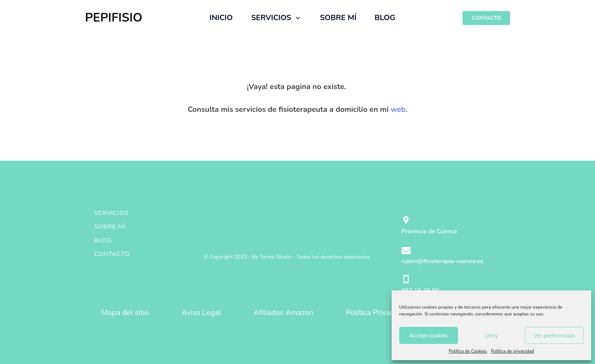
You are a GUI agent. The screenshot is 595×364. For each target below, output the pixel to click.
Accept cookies (429, 335)
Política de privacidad (512, 351)
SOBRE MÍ (338, 18)
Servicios (111, 213)
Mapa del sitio (125, 313)
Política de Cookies (468, 351)
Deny (491, 335)
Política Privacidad (377, 313)
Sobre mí (110, 227)
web (398, 109)
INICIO (221, 18)
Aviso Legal (201, 313)
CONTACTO (486, 18)
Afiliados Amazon (283, 313)
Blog (103, 240)
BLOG (385, 18)
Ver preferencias (554, 335)
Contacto (112, 254)
